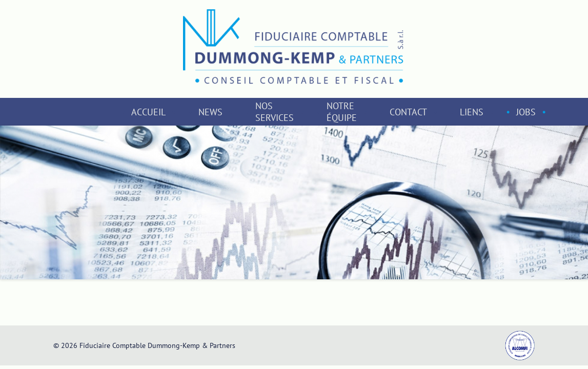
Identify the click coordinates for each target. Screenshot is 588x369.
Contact (408, 112)
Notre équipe (342, 112)
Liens (472, 112)
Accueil (148, 112)
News (210, 112)
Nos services (275, 112)
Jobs (526, 112)
